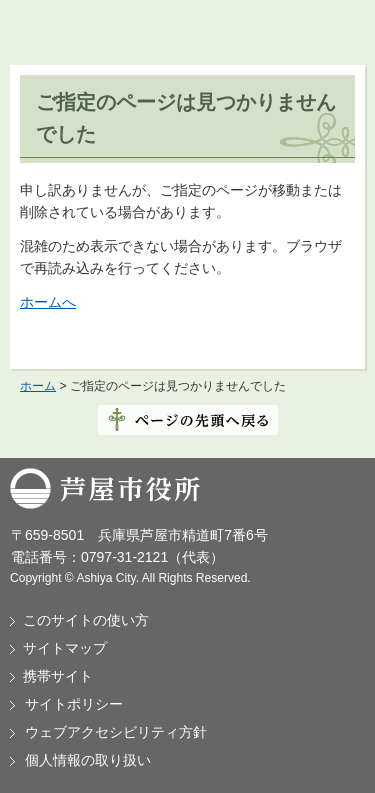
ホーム (38, 386)
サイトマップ (65, 648)
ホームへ (48, 302)
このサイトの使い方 (86, 620)
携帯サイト (58, 676)
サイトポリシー (74, 704)
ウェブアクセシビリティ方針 (116, 732)
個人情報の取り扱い (88, 760)
